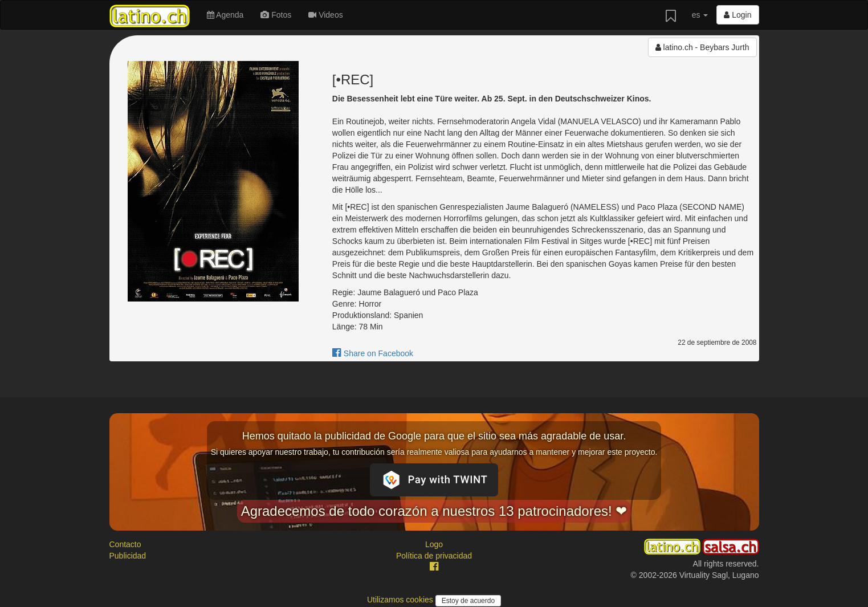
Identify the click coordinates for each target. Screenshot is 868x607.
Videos (325, 15)
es (700, 15)
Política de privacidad (434, 556)
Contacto (125, 544)
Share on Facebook (373, 353)
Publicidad (128, 556)
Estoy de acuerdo (468, 601)
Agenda (225, 15)
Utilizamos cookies (401, 600)
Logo (434, 544)
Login (737, 15)
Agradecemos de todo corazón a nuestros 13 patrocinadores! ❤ (434, 511)
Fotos (276, 15)
